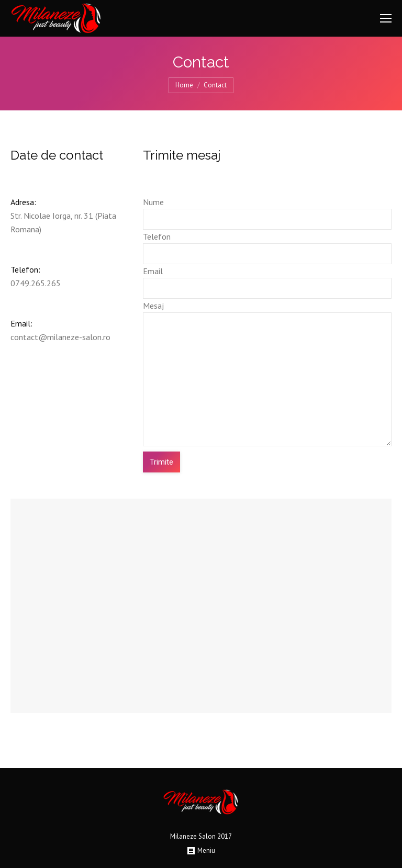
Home (184, 85)
